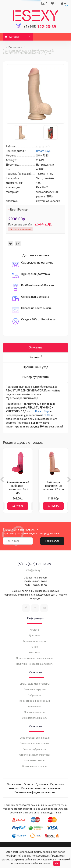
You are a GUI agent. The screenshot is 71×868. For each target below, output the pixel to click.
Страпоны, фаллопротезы (35, 755)
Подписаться (52, 541)
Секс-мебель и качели (35, 718)
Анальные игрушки (35, 689)
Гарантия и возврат (35, 641)
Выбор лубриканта (35, 377)
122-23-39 (40, 27)
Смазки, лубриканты (35, 749)
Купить (18, 506)
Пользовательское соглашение (35, 658)
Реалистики (15, 47)
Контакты (35, 652)
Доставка (35, 635)
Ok (57, 863)
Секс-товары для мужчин (35, 743)
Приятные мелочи (35, 712)
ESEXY (46, 415)
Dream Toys (42, 411)
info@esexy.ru (35, 570)
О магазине (14, 784)
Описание (36, 347)
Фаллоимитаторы (35, 760)
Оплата (35, 630)
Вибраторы (35, 695)
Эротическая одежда (35, 766)
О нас (35, 647)
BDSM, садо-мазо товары (35, 684)
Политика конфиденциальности (35, 664)
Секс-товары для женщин (35, 738)
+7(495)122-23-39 (35, 564)
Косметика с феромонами (35, 701)
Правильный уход (35, 367)
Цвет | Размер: (19, 210)
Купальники (35, 706)
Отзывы (35, 357)
